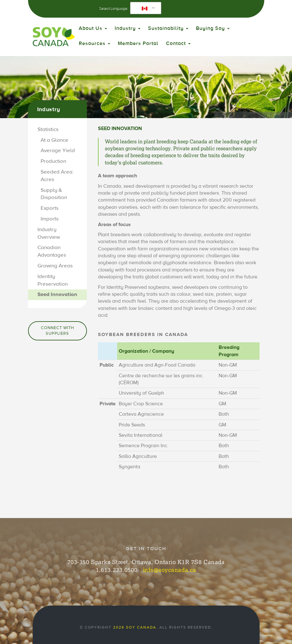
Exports (50, 208)
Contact (178, 43)
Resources (94, 43)
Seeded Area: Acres (57, 176)
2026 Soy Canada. (135, 627)
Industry (128, 28)
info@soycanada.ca (170, 570)
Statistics (48, 129)
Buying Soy (213, 28)
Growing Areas (55, 266)
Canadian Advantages (52, 251)
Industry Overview (49, 233)
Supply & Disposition (54, 194)
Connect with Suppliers (57, 331)
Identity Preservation (53, 280)
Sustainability (168, 28)
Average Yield (58, 151)
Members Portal (138, 43)
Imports (50, 219)
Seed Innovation (57, 294)
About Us (93, 28)
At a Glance (54, 140)
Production (53, 161)
